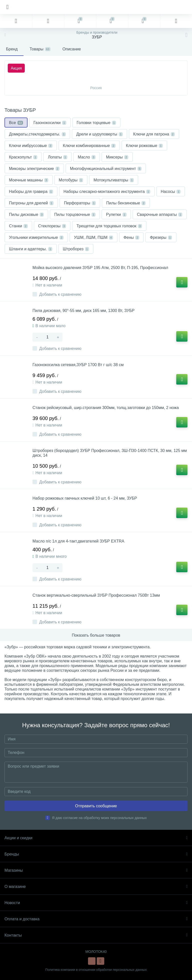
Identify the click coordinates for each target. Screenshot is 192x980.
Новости (96, 903)
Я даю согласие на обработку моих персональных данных (99, 818)
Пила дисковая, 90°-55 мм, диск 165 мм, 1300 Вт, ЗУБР (83, 311)
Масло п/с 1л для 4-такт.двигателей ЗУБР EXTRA (78, 541)
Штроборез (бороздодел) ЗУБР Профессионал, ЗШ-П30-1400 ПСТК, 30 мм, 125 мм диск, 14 (110, 453)
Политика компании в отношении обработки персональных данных (96, 970)
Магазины (96, 870)
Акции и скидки (96, 838)
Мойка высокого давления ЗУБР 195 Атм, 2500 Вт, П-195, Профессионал (100, 268)
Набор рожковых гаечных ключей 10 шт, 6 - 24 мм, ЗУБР (85, 498)
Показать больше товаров (96, 635)
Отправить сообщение (96, 806)
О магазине (96, 887)
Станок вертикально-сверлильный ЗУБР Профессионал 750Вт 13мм (96, 595)
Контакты (96, 935)
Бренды (96, 854)
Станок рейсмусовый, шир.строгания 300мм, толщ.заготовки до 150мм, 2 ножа (106, 408)
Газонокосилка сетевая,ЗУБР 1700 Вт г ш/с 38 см (78, 365)
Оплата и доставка (96, 919)
